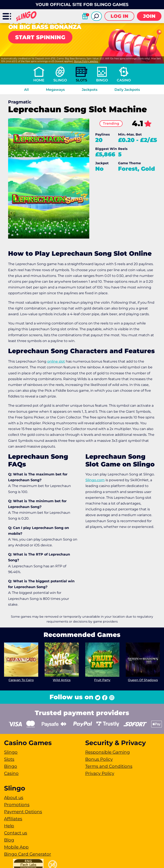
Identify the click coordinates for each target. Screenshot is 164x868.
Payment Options (23, 812)
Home (39, 80)
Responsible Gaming (108, 752)
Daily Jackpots (127, 90)
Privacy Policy (100, 773)
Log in (119, 16)
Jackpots (90, 90)
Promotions (17, 805)
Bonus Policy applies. (86, 61)
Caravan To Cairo (21, 680)
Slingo (60, 80)
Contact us (16, 833)
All (26, 90)
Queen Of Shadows (143, 680)
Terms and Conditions (109, 766)
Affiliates (13, 819)
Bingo (102, 80)
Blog (9, 840)
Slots (81, 80)
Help (9, 826)
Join (149, 16)
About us (14, 798)
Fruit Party (102, 680)
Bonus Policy (99, 759)
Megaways (55, 90)
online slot (56, 361)
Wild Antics (62, 680)
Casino (124, 80)
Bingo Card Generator (28, 854)
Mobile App (16, 847)
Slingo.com (95, 480)
